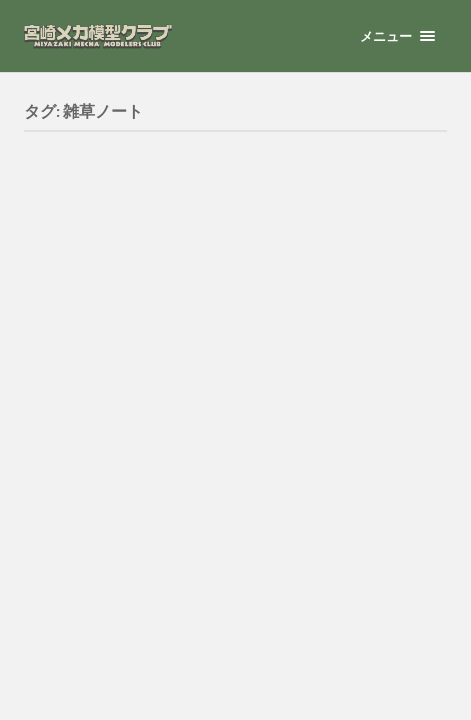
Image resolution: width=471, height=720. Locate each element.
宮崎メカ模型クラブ (176, 36)
